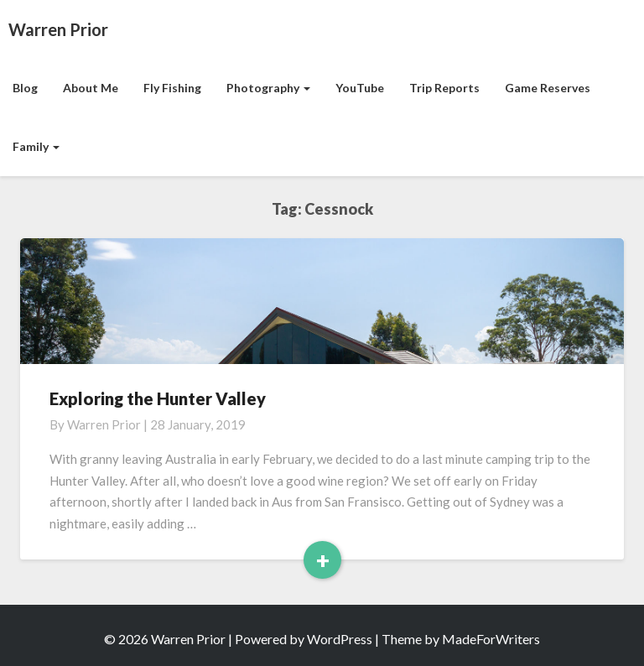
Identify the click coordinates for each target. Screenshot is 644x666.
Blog (25, 88)
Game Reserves (548, 88)
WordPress (340, 639)
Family (36, 146)
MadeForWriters (491, 639)
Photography (268, 88)
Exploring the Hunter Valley (158, 398)
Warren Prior (104, 424)
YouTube (360, 88)
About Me (91, 88)
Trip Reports (444, 88)
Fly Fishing (172, 88)
